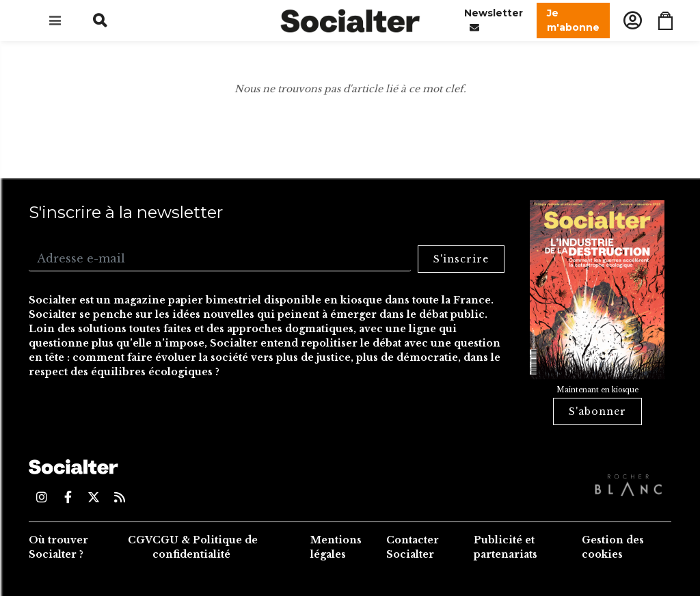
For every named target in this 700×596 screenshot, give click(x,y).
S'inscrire (461, 259)
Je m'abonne (573, 20)
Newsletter (494, 21)
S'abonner (597, 411)
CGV (140, 540)
